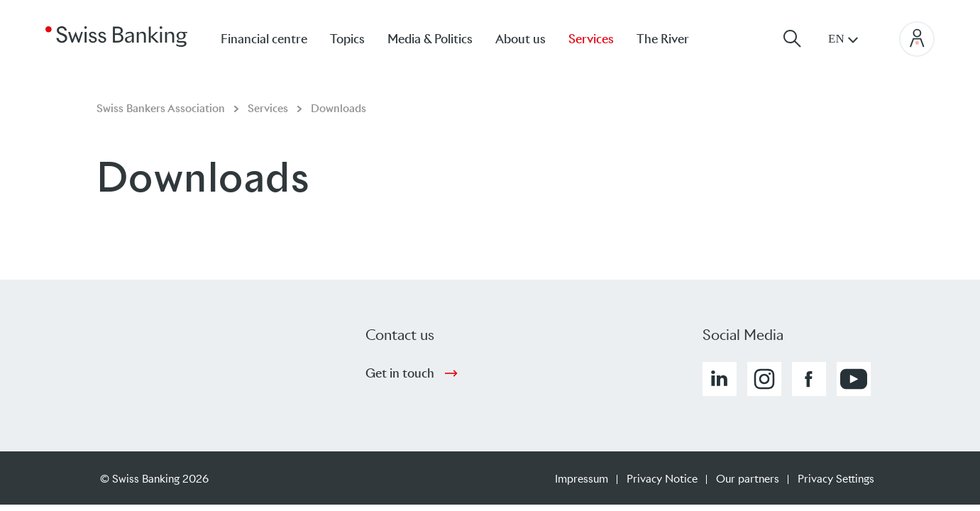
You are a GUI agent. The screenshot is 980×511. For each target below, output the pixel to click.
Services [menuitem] (591, 39)
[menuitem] (674, 39)
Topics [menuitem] (347, 39)
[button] (720, 379)
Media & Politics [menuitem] (430, 39)
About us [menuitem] (521, 39)
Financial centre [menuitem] (264, 39)
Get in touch (400, 373)
